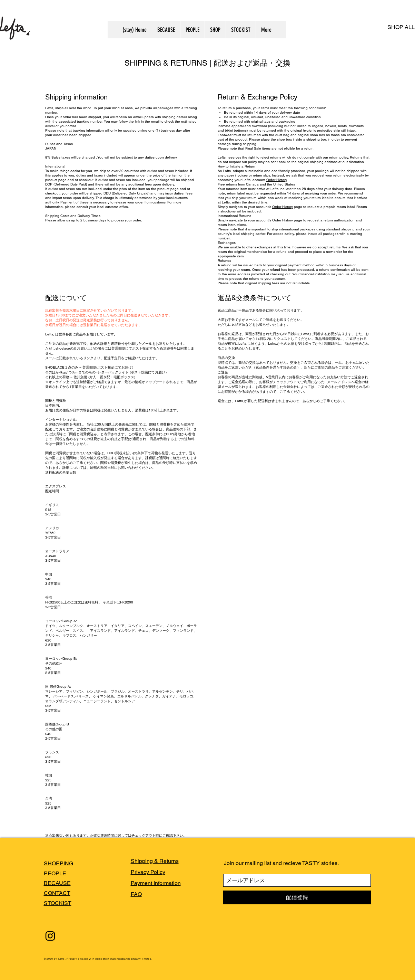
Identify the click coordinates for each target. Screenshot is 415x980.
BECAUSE (57, 883)
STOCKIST (58, 903)
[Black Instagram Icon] (50, 936)
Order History (276, 180)
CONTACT (57, 893)
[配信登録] (297, 897)
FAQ (136, 894)
